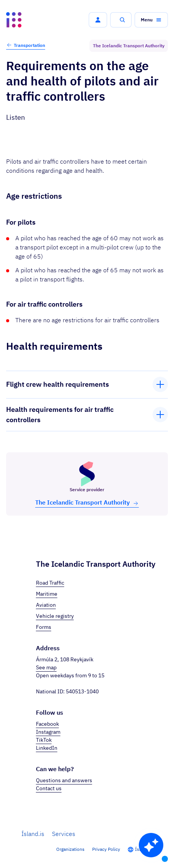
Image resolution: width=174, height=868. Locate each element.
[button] (98, 20)
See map (46, 667)
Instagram (48, 732)
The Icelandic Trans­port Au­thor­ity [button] (87, 502)
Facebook (47, 724)
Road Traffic (50, 583)
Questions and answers (64, 780)
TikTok (44, 740)
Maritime (47, 594)
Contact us (49, 788)
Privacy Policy (106, 849)
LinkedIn (47, 748)
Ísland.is (33, 834)
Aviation (46, 605)
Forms (44, 627)
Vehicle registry (55, 616)
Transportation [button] (26, 45)
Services (64, 834)
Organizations (70, 849)
